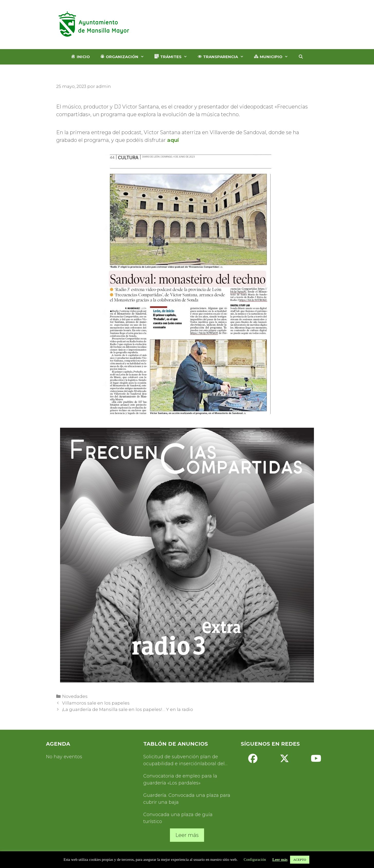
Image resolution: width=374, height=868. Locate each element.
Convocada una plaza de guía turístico (178, 818)
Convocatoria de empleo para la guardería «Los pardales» (180, 779)
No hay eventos (64, 757)
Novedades (75, 696)
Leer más (187, 835)
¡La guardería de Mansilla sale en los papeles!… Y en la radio (128, 709)
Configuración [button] (255, 860)
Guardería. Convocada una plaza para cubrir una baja (187, 799)
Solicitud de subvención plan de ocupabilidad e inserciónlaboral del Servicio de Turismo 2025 (184, 761)
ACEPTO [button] (300, 860)
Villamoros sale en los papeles (96, 703)
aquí (173, 140)
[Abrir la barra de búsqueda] (301, 57)
